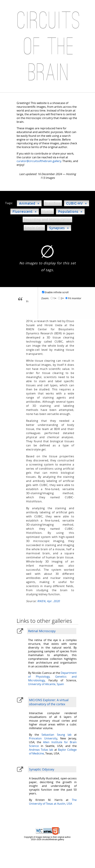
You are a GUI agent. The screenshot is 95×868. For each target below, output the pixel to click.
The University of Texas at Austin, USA (53, 802)
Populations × (70, 211)
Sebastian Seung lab (56, 735)
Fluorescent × (25, 211)
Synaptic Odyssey (42, 769)
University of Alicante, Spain (46, 684)
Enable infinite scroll (57, 292)
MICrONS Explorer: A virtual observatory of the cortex (49, 702)
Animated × (29, 203)
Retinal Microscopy (42, 631)
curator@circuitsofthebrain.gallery (39, 161)
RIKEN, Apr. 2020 (49, 601)
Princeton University (43, 738)
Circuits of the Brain (49, 47)
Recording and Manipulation (47, 220)
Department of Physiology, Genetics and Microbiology (52, 677)
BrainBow (53, 203)
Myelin (47, 211)
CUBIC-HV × (77, 203)
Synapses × (59, 228)
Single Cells (34, 228)
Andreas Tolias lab (41, 750)
